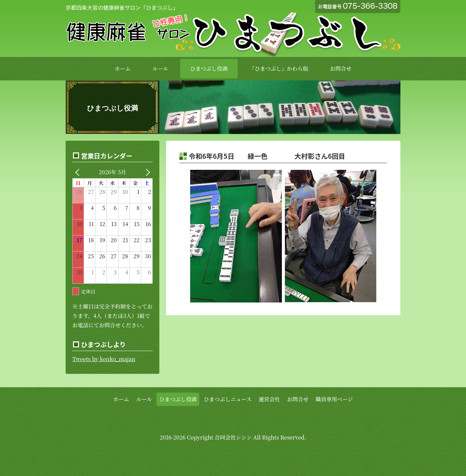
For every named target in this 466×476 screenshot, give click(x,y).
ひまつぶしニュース (227, 399)
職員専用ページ (334, 399)
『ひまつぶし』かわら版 (279, 69)
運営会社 (269, 399)
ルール (160, 69)
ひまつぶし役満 (209, 69)
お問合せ (341, 69)
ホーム (123, 69)
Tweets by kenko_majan (104, 359)
